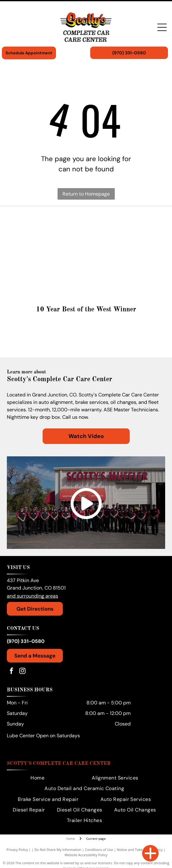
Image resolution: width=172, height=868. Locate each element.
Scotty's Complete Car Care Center (59, 764)
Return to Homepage (86, 194)
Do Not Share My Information (58, 850)
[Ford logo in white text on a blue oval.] (125, 264)
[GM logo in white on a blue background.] (47, 264)
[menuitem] (37, 778)
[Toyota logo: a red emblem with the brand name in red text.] (125, 220)
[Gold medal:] (86, 337)
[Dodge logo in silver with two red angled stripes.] (47, 286)
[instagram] (22, 672)
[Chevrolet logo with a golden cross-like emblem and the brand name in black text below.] (125, 286)
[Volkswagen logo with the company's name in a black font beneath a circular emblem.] (47, 220)
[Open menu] (162, 27)
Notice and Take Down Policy (140, 850)
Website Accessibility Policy (86, 855)
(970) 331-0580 (26, 641)
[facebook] (12, 672)
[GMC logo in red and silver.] (125, 242)
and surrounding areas (33, 596)
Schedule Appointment (29, 53)
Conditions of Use (99, 850)
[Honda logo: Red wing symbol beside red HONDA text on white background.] (47, 242)
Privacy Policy (17, 850)
